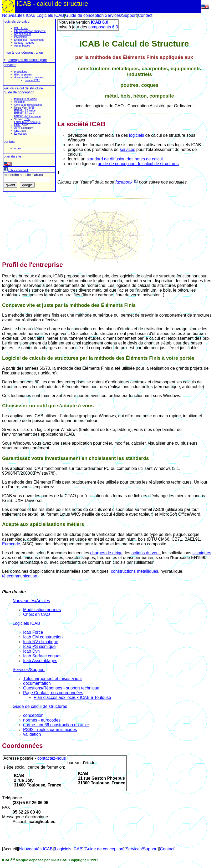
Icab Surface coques (42, 656)
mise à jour (12, 52)
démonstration (32, 52)
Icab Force (33, 632)
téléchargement (23, 75)
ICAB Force (21, 28)
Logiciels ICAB (50, 15)
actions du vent (146, 553)
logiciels (137, 135)
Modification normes (42, 610)
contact (9, 142)
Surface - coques (24, 43)
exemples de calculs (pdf (27, 60)
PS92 (27, 119)
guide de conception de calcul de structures (138, 164)
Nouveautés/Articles (31, 601)
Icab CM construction (43, 637)
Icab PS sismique (39, 646)
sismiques (202, 553)
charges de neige (106, 553)
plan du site (12, 156)
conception (33, 715)
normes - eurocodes (42, 720)
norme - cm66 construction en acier (56, 725)
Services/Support (121, 15)
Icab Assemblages (40, 661)
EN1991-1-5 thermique (27, 116)
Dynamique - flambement (29, 40)
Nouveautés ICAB (19, 15)
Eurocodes (21, 134)
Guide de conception (85, 15)
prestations (21, 72)
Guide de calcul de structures (40, 706)
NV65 (31, 108)
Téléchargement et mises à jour (53, 679)
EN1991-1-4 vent (24, 113)
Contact (145, 15)
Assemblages (22, 46)
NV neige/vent (22, 34)
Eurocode (11, 544)
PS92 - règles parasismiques (50, 730)
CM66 (18, 125)
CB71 (17, 131)
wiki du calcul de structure (23, 88)
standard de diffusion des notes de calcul (125, 159)
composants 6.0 (103, 27)
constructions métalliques (135, 571)
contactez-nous (52, 758)
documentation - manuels (29, 77)
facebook (127, 182)
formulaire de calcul (26, 99)
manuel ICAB (32, 80)
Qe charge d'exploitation (28, 105)
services (10, 65)
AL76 (17, 128)
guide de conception (19, 92)
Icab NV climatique (41, 642)
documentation (37, 683)
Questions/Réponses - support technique (61, 688)
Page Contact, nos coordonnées (53, 693)
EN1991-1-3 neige (25, 111)
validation (20, 102)
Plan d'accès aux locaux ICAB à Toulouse (72, 697)
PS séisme (21, 37)
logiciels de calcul (17, 21)
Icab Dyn (31, 651)
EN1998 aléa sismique (27, 122)
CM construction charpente (30, 31)
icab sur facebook (16, 170)
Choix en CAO (37, 614)
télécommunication (20, 576)
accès (18, 148)
